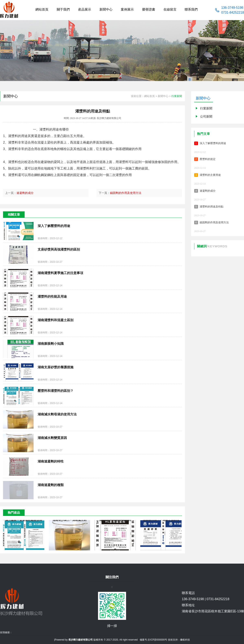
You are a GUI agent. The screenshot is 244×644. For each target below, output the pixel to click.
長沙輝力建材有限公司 (81, 640)
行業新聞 (177, 96)
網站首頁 (149, 96)
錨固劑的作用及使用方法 (126, 193)
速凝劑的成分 (25, 193)
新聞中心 (163, 96)
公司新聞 (206, 116)
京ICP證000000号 (157, 640)
